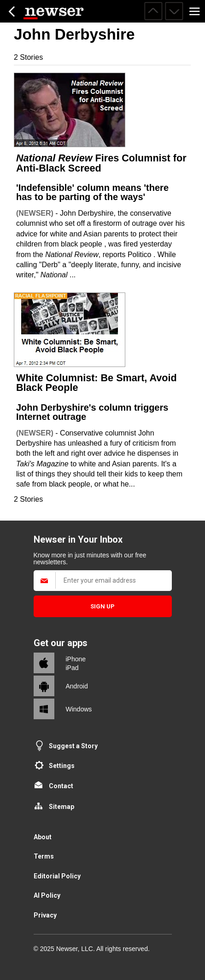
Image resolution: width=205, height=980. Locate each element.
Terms (44, 856)
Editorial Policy (57, 876)
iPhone (76, 659)
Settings (62, 766)
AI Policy (47, 895)
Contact (61, 786)
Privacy (45, 915)
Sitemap (61, 807)
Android (77, 686)
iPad (72, 668)
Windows (79, 709)
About (43, 837)
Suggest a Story (73, 746)
